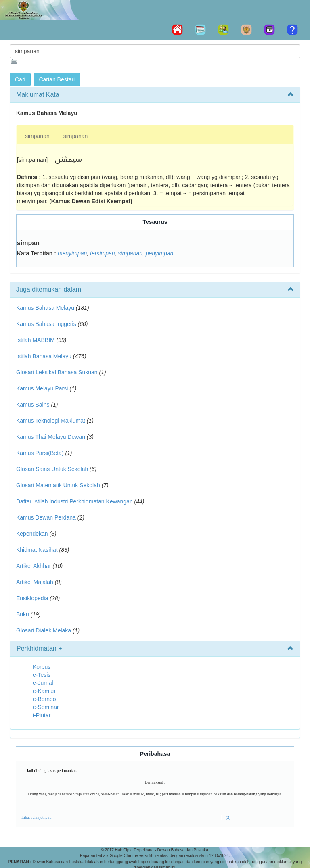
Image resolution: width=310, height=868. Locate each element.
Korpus (42, 667)
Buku (23, 614)
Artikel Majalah (35, 582)
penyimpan (160, 253)
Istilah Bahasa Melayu (44, 356)
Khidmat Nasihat (37, 550)
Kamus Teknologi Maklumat (51, 421)
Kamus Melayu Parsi (42, 388)
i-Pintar (42, 715)
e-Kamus (44, 691)
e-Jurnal (43, 683)
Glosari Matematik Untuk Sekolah (58, 485)
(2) (228, 817)
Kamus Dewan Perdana (46, 517)
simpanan (37, 136)
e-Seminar (46, 707)
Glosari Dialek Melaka (44, 630)
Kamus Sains (33, 405)
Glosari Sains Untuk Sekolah (52, 469)
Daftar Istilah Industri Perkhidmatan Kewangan (74, 501)
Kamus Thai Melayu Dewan (51, 437)
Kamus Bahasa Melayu (46, 308)
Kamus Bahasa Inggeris (46, 324)
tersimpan (102, 253)
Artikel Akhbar (34, 566)
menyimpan (72, 253)
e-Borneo (44, 699)
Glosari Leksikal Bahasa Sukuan (57, 372)
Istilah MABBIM (36, 340)
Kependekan (32, 534)
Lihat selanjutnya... (37, 817)
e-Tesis (42, 675)
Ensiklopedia (32, 598)
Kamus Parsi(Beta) (40, 453)
